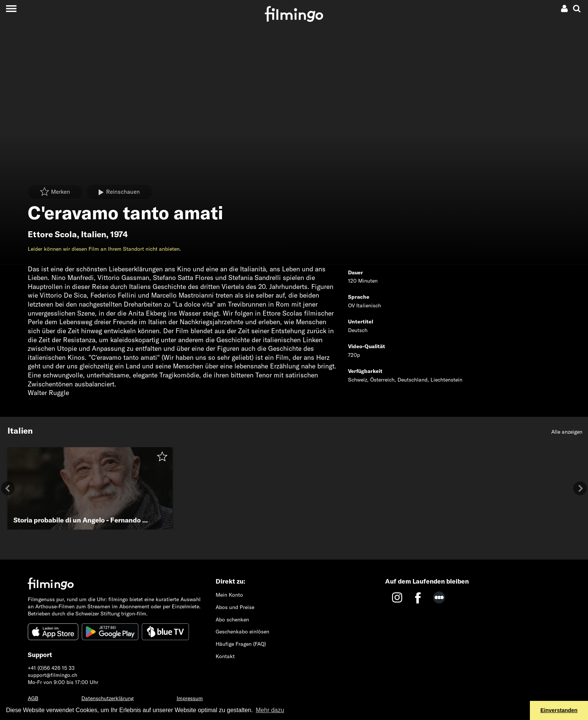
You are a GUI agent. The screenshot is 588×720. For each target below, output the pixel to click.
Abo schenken (232, 620)
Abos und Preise (235, 607)
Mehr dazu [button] (270, 710)
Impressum (190, 698)
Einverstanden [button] (559, 710)
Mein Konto (229, 595)
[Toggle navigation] (11, 8)
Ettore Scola (52, 234)
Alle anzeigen (567, 432)
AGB (33, 698)
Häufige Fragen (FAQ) (241, 644)
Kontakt (225, 656)
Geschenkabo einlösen (242, 632)
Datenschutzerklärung (107, 698)
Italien (94, 234)
